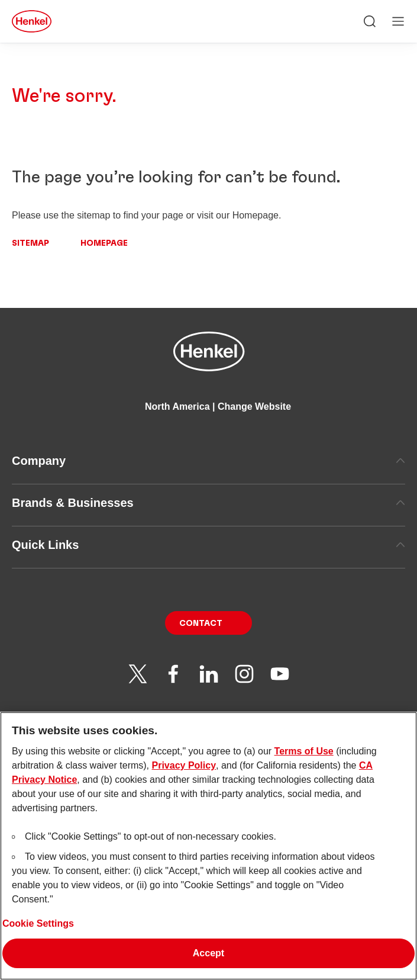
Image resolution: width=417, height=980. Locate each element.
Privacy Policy (184, 771)
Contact (201, 624)
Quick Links (208, 545)
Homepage (104, 243)
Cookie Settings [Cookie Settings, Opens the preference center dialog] (38, 929)
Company (208, 461)
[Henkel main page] (32, 21)
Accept (208, 959)
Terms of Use (304, 757)
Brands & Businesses (208, 503)
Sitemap (30, 243)
